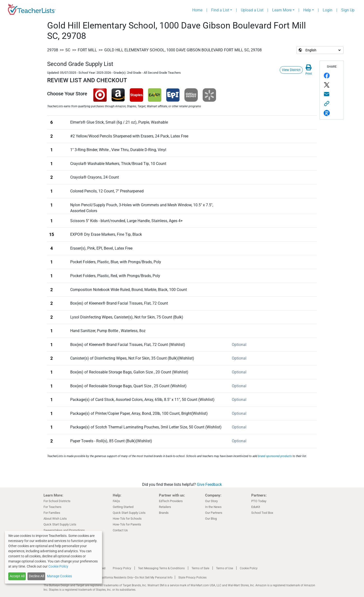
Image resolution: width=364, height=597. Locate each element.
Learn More (282, 10)
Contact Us (120, 530)
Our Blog (211, 519)
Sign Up (348, 10)
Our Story (211, 501)
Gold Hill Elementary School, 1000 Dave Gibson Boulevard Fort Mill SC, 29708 (183, 50)
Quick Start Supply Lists (60, 524)
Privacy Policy (122, 568)
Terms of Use (225, 568)
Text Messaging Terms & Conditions (161, 568)
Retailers (165, 507)
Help (307, 10)
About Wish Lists (55, 519)
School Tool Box (262, 513)
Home (197, 10)
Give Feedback (209, 484)
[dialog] (53, 557)
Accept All (17, 576)
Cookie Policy (249, 568)
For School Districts (57, 501)
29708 (53, 50)
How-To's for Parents (127, 524)
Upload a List (252, 10)
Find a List (220, 10)
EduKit (256, 507)
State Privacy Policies (192, 578)
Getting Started (123, 507)
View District (291, 70)
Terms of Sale (200, 568)
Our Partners (214, 513)
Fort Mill (87, 50)
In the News (213, 507)
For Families (52, 513)
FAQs (116, 501)
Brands (164, 513)
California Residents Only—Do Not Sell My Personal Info (136, 578)
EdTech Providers (171, 501)
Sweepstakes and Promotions (64, 530)
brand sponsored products (275, 456)
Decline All (36, 576)
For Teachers (52, 507)
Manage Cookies (59, 576)
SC (68, 50)
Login (328, 10)
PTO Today (259, 501)
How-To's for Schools (127, 519)
